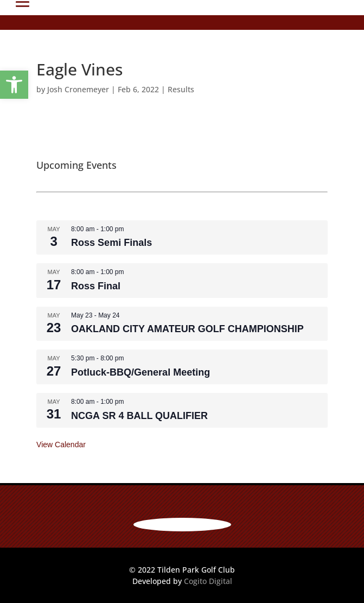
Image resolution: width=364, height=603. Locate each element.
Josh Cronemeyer (78, 89)
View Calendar (61, 445)
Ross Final (96, 286)
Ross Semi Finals (111, 243)
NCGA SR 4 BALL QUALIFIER (139, 416)
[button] (14, 85)
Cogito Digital (208, 581)
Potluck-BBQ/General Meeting (141, 372)
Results (181, 89)
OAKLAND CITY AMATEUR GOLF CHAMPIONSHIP (187, 329)
